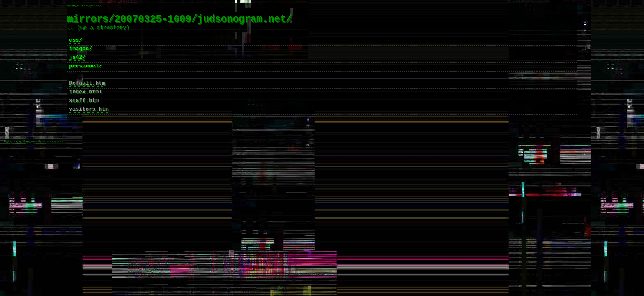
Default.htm (87, 96)
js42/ (77, 66)
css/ (76, 46)
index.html (85, 106)
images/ (80, 56)
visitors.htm (89, 125)
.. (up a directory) (98, 32)
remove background (84, 6)
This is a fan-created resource (33, 163)
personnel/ (85, 76)
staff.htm (84, 116)
